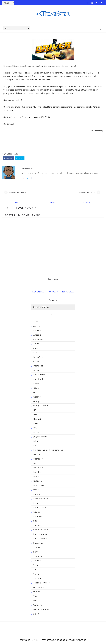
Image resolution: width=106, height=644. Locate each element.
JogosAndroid (40, 437)
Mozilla (37, 472)
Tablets (37, 561)
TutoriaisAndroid (42, 583)
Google (37, 401)
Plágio (37, 494)
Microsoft (38, 459)
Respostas (68, 292)
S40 (16, 153)
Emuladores (39, 375)
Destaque (38, 366)
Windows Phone (42, 609)
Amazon (37, 331)
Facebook (38, 379)
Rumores (38, 516)
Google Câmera (41, 406)
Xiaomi (37, 614)
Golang (37, 397)
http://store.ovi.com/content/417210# (34, 117)
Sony (36, 552)
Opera (37, 490)
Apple (36, 344)
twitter (20, 158)
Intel (36, 423)
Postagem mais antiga (87, 192)
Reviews (38, 512)
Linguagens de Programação (48, 450)
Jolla (36, 441)
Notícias (38, 481)
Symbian (38, 556)
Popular (53, 292)
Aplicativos (39, 339)
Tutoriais (38, 578)
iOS (35, 428)
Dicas (36, 370)
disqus (53, 203)
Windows (38, 605)
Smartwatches (41, 539)
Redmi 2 (38, 503)
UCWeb (37, 592)
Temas (37, 565)
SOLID (37, 547)
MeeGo (37, 454)
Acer (36, 322)
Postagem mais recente (18, 192)
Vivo (36, 596)
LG (35, 446)
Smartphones (40, 534)
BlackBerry (39, 357)
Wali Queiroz (28, 168)
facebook (9, 158)
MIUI (36, 463)
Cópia (36, 361)
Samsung (38, 525)
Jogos (10, 153)
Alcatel (37, 326)
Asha (36, 348)
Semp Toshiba (41, 530)
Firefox (37, 384)
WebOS (37, 601)
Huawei (37, 419)
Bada (36, 353)
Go (35, 392)
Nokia (36, 477)
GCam (36, 388)
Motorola (38, 468)
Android (37, 335)
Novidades (39, 485)
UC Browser (39, 587)
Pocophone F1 (41, 499)
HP (35, 410)
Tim (35, 570)
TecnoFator (48, 640)
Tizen (36, 574)
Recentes (38, 292)
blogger (19, 203)
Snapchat (38, 543)
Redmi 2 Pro (40, 508)
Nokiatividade (96, 131)
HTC (36, 415)
